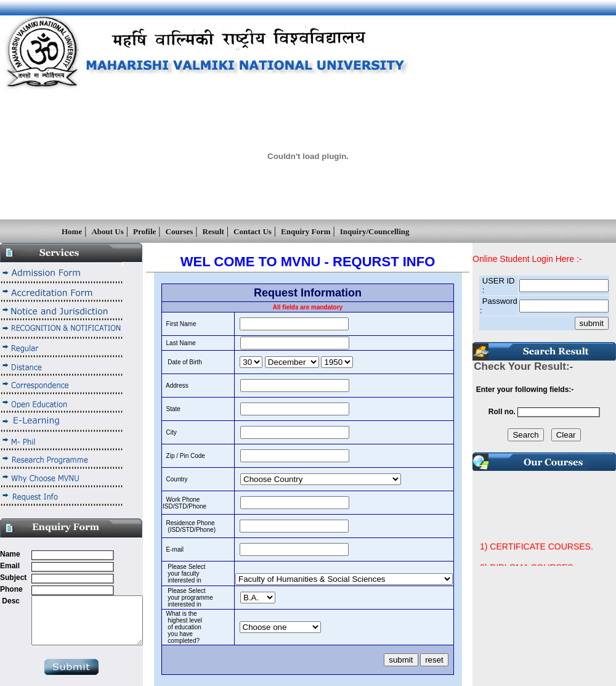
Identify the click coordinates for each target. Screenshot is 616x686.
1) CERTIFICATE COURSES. (537, 554)
